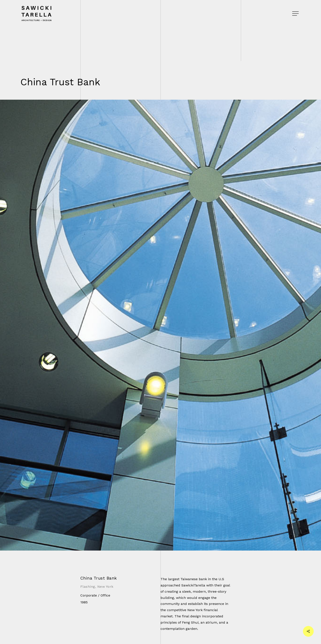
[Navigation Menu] (296, 14)
